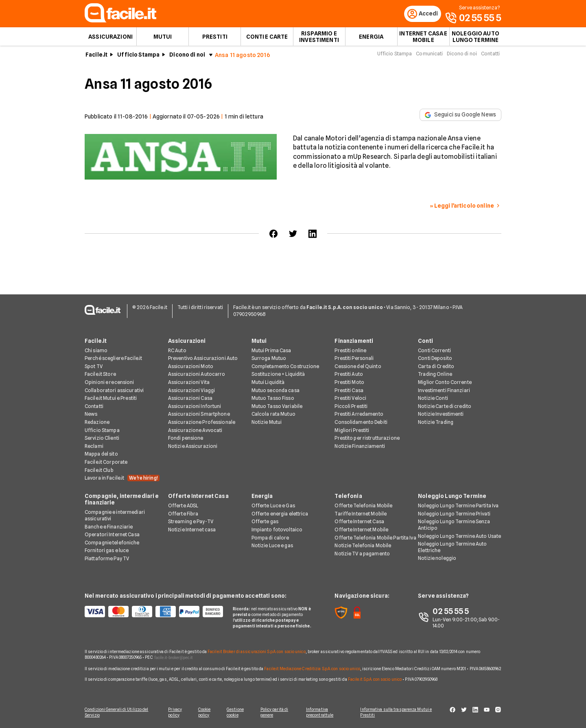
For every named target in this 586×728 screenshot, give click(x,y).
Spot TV (94, 367)
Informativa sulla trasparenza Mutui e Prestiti (400, 713)
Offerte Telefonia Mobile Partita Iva (375, 538)
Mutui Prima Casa (271, 351)
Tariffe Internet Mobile (361, 514)
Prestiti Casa (349, 391)
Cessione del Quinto (358, 367)
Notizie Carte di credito (445, 407)
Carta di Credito (436, 367)
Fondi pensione (186, 439)
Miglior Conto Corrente (445, 383)
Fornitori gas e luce (107, 551)
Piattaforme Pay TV (107, 559)
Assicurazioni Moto (191, 367)
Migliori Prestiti (352, 431)
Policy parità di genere (277, 713)
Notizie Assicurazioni (193, 447)
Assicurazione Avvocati (195, 431)
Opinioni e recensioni (109, 383)
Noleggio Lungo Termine (452, 497)
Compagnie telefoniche (112, 543)
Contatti (490, 56)
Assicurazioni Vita (189, 383)
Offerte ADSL (183, 506)
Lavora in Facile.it (122, 479)
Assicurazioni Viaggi (191, 391)
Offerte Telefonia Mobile (363, 506)
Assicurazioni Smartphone (199, 415)
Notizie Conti (433, 399)
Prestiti (215, 39)
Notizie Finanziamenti (360, 447)
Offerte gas (265, 522)
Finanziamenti (354, 341)
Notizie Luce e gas (272, 546)
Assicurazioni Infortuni (195, 407)
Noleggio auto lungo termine (476, 39)
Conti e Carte (267, 39)
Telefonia (348, 497)
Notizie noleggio (437, 559)
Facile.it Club (99, 470)
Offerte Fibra (183, 514)
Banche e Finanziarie (109, 527)
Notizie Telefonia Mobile (363, 546)
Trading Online (435, 375)
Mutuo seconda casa (276, 391)
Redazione (97, 423)
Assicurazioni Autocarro (197, 375)
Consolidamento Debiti (361, 423)
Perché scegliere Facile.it (113, 359)
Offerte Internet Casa (198, 497)
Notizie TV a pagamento (362, 554)
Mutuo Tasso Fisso (273, 399)
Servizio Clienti (102, 439)
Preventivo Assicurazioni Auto (203, 359)
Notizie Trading (436, 423)
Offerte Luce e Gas (273, 506)
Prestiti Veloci (350, 399)
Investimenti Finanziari (444, 391)
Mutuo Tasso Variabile (277, 407)
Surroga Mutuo (269, 359)
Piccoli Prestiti (351, 407)
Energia (371, 39)
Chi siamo (96, 351)
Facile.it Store (100, 375)
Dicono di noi (187, 57)
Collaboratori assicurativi (114, 391)
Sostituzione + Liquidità (278, 375)
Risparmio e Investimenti (319, 39)
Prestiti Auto (349, 375)
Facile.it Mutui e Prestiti (111, 399)
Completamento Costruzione (285, 367)
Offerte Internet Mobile (361, 530)
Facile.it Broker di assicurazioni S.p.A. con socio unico (257, 652)
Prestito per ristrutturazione (367, 439)
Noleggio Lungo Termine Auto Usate (459, 536)
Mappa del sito (101, 455)
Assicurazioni (110, 39)
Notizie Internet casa (192, 530)
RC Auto (177, 351)
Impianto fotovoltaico (277, 530)
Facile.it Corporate (106, 463)
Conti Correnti (434, 351)
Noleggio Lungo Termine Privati (454, 514)
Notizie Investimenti (441, 415)
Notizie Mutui (267, 423)
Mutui (163, 39)
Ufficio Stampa (138, 57)
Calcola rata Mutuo (273, 415)
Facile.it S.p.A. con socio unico (375, 680)
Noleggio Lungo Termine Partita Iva (458, 506)
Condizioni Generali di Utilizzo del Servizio (117, 713)
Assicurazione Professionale (202, 423)
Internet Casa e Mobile (423, 39)
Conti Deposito (435, 359)
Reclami (94, 447)
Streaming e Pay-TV (191, 522)
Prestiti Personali (354, 359)
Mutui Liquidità (268, 383)
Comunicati (429, 56)
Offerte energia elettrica (280, 514)
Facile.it (96, 57)
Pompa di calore (270, 538)
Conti (425, 341)
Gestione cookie (237, 713)
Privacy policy (174, 713)
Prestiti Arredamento (359, 415)
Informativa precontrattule (323, 713)
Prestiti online (350, 351)
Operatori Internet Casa (112, 535)
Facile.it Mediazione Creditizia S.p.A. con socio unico (312, 669)
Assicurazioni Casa (190, 399)
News (91, 415)
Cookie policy (204, 713)
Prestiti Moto (349, 383)
